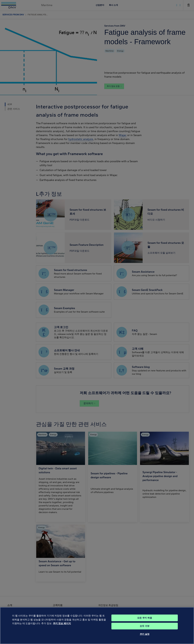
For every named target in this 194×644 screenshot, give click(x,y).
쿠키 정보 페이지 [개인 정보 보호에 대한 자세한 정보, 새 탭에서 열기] (62, 628)
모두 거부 (145, 631)
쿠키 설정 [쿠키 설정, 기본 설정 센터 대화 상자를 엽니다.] (145, 639)
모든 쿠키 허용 (145, 623)
